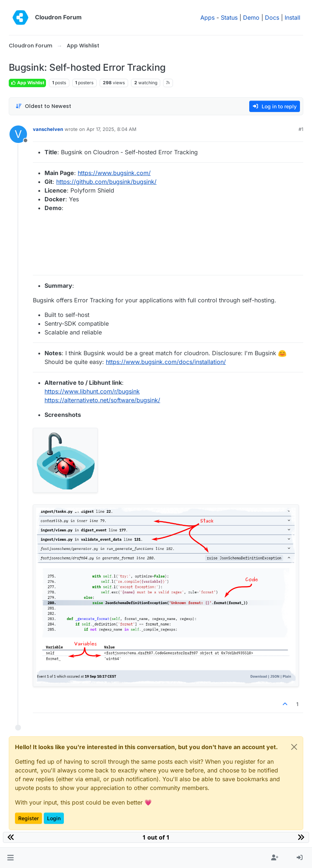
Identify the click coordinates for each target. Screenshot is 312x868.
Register (28, 818)
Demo (251, 18)
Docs (272, 18)
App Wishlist (27, 83)
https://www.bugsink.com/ (114, 173)
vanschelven (48, 129)
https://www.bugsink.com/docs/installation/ (166, 362)
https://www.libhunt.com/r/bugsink (92, 391)
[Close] (294, 747)
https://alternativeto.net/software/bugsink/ (102, 400)
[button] (10, 858)
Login (54, 818)
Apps (207, 18)
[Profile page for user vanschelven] (18, 134)
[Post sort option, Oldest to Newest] (43, 106)
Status (229, 18)
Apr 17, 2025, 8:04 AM (111, 129)
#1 (301, 129)
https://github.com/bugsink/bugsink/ (106, 182)
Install (292, 18)
